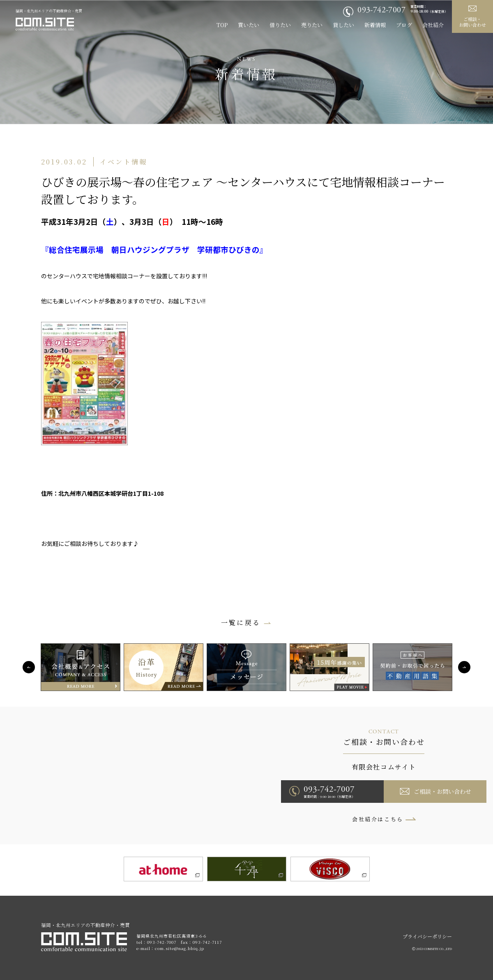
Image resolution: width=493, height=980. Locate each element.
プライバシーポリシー (427, 936)
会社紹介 (433, 25)
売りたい (312, 25)
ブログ (404, 25)
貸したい (343, 25)
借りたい (280, 25)
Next (464, 667)
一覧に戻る (241, 623)
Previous (29, 667)
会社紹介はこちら (378, 819)
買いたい (249, 25)
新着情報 (375, 25)
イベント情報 (123, 162)
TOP (222, 25)
